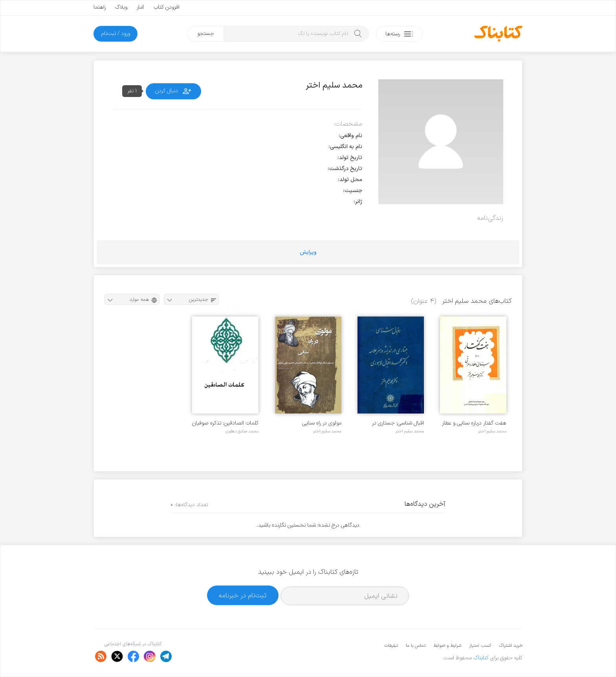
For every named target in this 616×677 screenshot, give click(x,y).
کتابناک (481, 658)
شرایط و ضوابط (447, 646)
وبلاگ (121, 7)
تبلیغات (391, 646)
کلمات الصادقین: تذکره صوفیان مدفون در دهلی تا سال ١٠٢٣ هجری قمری (225, 423)
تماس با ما (416, 646)
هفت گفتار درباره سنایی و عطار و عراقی (474, 423)
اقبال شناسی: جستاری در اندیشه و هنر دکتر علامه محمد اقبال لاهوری (391, 423)
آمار (140, 7)
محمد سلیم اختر (492, 431)
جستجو (206, 34)
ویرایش (308, 252)
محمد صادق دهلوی (242, 431)
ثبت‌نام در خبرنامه (243, 596)
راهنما (100, 7)
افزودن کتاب (167, 7)
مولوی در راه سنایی (322, 423)
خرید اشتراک (511, 646)
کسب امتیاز (480, 646)
